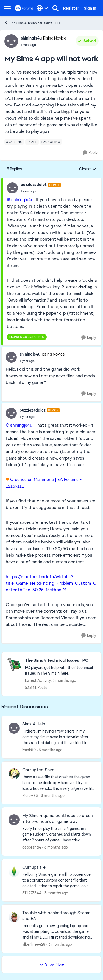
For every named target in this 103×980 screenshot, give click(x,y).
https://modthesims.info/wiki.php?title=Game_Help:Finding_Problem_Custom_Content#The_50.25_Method (51, 583)
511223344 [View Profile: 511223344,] (32, 893)
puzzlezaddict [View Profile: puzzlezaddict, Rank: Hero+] (34, 185)
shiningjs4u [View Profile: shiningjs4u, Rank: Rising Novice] (31, 38)
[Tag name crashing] (14, 142)
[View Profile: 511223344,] (14, 871)
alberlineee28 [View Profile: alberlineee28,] (34, 944)
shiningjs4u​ (22, 200)
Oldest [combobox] (88, 169)
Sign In (90, 8)
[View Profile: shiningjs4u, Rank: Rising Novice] (11, 41)
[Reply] (90, 153)
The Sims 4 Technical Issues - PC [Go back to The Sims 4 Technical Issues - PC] (32, 23)
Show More (52, 964)
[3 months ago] (50, 750)
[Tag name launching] (51, 142)
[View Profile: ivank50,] (14, 728)
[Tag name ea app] (32, 142)
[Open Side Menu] (7, 8)
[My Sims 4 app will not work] (41, 191)
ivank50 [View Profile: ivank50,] (29, 750)
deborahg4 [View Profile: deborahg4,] (32, 847)
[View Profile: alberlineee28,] (14, 917)
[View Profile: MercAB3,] (14, 774)
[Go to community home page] (24, 8)
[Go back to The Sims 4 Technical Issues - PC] (60, 661)
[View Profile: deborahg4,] (14, 820)
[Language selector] (42, 8)
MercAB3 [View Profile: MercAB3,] (30, 796)
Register (71, 8)
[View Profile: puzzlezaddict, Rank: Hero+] (12, 188)
